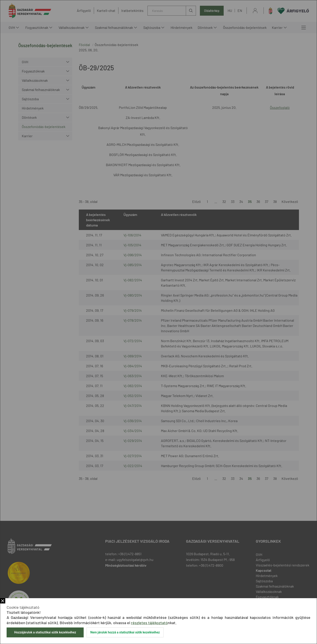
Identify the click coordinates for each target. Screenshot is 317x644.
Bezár (3, 601)
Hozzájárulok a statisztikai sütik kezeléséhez (45, 632)
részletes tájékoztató (149, 623)
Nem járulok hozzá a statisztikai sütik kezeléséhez (125, 632)
